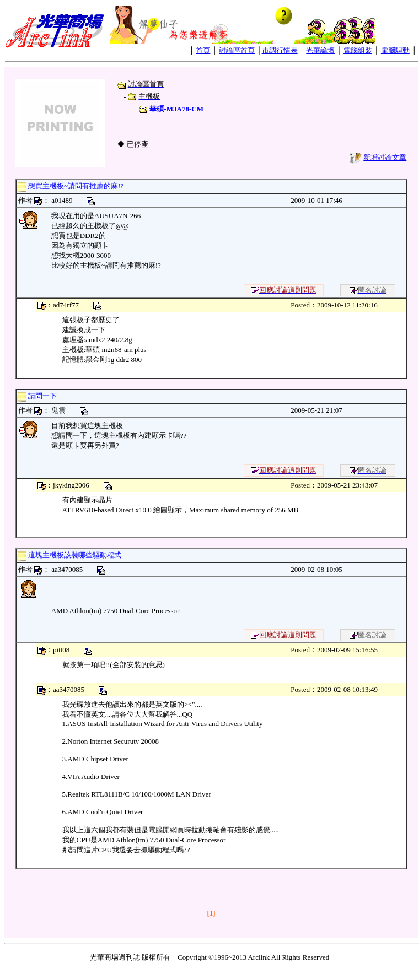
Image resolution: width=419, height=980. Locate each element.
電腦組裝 (358, 50)
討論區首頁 (237, 50)
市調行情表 (280, 50)
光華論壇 (320, 50)
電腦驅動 (395, 50)
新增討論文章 (385, 157)
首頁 (203, 50)
